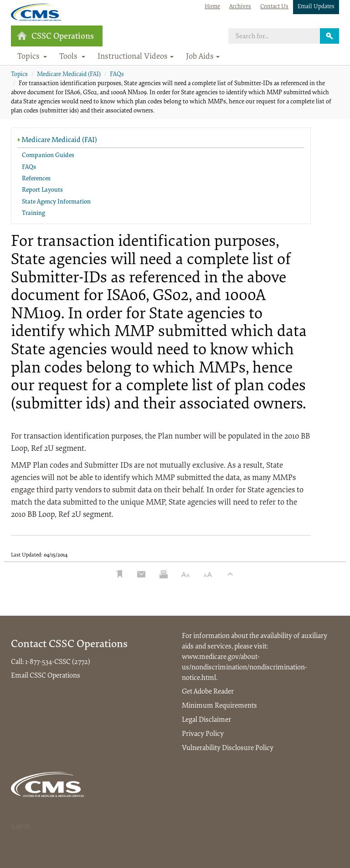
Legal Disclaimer (206, 720)
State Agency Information (56, 202)
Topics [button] (32, 57)
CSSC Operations (55, 36)
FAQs (117, 75)
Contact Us (274, 7)
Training (33, 214)
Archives (240, 7)
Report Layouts (42, 190)
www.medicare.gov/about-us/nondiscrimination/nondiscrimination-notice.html (244, 668)
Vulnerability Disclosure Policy (228, 748)
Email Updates (316, 7)
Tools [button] (72, 57)
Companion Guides (48, 156)
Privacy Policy (203, 734)
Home (212, 7)
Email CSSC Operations (46, 676)
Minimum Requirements (219, 706)
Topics (19, 75)
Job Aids (203, 57)
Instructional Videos (136, 57)
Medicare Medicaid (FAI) (69, 75)
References (36, 179)
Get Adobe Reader (208, 692)
